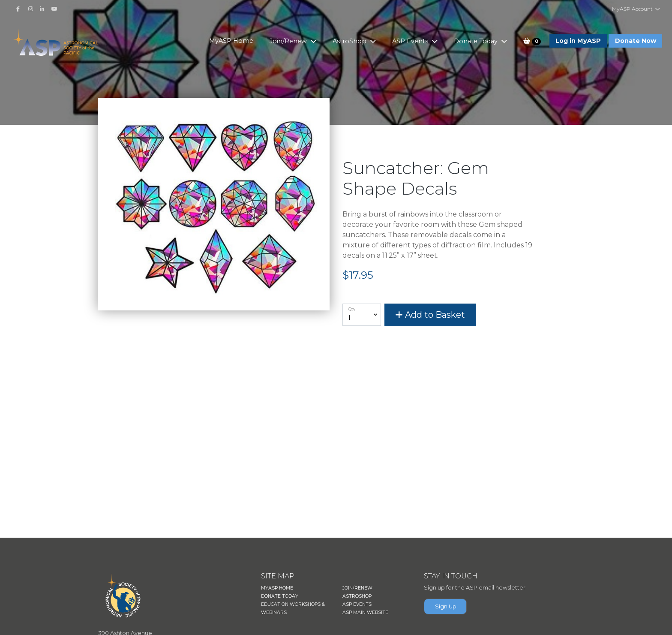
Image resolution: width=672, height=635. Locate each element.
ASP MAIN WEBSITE (365, 612)
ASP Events (411, 41)
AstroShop (350, 41)
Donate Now (636, 41)
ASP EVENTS (357, 604)
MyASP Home (231, 41)
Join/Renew (289, 41)
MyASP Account (636, 9)
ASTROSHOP (357, 596)
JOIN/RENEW (357, 588)
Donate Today (477, 41)
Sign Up (446, 606)
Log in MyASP (578, 41)
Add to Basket (430, 315)
